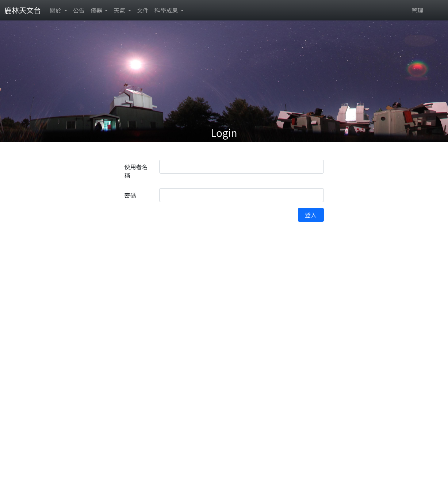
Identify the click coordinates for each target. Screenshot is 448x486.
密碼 (130, 195)
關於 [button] (56, 10)
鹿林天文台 (23, 10)
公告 (79, 10)
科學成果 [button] (167, 10)
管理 (417, 10)
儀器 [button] (97, 10)
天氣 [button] (120, 10)
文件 (143, 10)
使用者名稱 (136, 171)
